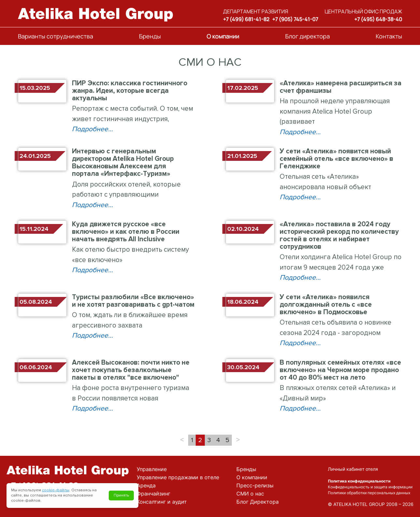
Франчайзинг (154, 494)
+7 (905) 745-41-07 (295, 19)
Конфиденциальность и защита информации (370, 487)
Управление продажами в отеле (178, 477)
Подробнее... (92, 129)
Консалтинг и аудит (162, 502)
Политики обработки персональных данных (369, 493)
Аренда (146, 485)
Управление (152, 469)
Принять (121, 495)
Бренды (150, 36)
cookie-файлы (56, 490)
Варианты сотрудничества (56, 36)
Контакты (389, 36)
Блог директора (308, 36)
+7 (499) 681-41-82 (246, 19)
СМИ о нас (250, 494)
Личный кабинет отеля (353, 469)
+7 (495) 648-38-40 (378, 19)
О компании (223, 36)
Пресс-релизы (255, 485)
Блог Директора (258, 502)
